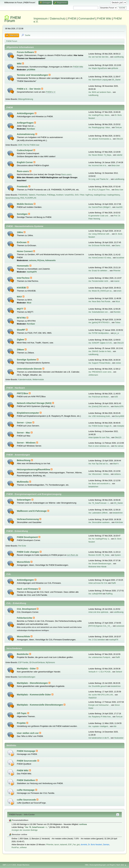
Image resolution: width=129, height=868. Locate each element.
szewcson (120, 626)
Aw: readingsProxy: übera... (100, 115)
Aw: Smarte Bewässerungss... (101, 564)
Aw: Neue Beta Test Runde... (100, 302)
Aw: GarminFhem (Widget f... (100, 207)
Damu (118, 246)
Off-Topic (22, 713)
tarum (57, 845)
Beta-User (116, 166)
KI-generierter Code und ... (99, 216)
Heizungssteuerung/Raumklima (34, 469)
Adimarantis (50, 260)
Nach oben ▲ (121, 865)
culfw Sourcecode (27, 800)
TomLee (118, 127)
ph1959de (31, 70)
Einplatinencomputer (28, 413)
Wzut (29, 303)
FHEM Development (28, 537)
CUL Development (27, 609)
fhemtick (117, 312)
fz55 (116, 397)
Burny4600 (120, 416)
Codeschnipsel (25, 150)
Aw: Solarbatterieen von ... (99, 312)
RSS (22, 198)
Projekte (22, 723)
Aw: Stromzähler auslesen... (100, 522)
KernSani (31, 129)
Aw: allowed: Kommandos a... (100, 139)
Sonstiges (22, 214)
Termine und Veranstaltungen (33, 75)
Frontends (23, 186)
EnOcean (22, 242)
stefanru (117, 474)
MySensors (50, 662)
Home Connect (25, 251)
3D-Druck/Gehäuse (37, 662)
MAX (20, 297)
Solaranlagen (24, 500)
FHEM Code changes (28, 552)
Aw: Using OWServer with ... (100, 234)
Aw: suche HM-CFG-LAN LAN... (101, 695)
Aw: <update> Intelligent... (99, 726)
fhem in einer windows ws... (100, 446)
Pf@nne (41, 260)
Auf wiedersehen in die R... (99, 738)
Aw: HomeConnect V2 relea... (100, 258)
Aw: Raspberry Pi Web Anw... (100, 717)
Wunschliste (24, 562)
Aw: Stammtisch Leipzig (98, 80)
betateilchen (93, 487)
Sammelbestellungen (27, 677)
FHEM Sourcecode (27, 761)
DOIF (20, 145)
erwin (119, 291)
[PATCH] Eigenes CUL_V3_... (100, 626)
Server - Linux (25, 423)
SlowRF (21, 330)
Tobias (118, 322)
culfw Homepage (26, 790)
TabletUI (32, 195)
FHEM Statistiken (26, 780)
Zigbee (21, 340)
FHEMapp (51, 195)
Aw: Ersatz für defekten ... (99, 271)
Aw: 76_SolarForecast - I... (99, 503)
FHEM (72, 18)
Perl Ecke (22, 546)
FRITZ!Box (23, 393)
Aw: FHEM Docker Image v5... (101, 426)
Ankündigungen (26, 113)
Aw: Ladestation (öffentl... (99, 513)
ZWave (21, 350)
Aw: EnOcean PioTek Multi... (100, 246)
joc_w (117, 333)
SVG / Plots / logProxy (84, 195)
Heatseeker (119, 738)
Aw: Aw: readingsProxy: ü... (99, 539)
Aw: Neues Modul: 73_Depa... (101, 155)
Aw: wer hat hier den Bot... (99, 57)
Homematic (23, 266)
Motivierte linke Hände (97, 567)
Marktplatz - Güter (27, 669)
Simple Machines (23, 865)
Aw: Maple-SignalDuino (98, 68)
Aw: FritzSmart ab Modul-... (99, 397)
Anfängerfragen (25, 123)
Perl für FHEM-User (31, 145)
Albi (115, 726)
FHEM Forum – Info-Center (22, 815)
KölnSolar (119, 522)
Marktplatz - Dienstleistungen (33, 683)
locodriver (120, 258)
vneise (118, 363)
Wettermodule (38, 380)
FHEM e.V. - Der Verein (29, 89)
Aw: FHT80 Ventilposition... (99, 333)
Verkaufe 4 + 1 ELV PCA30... (100, 672)
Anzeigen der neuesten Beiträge (25, 830)
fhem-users (23, 171)
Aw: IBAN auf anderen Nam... (100, 92)
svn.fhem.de (73, 555)
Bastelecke (23, 654)
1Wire (20, 232)
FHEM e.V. (51, 92)
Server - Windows (27, 443)
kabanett (64, 845)
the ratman (119, 446)
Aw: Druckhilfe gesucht (98, 686)
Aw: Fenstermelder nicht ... (99, 281)
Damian (106, 845)
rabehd (119, 155)
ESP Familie (23, 662)
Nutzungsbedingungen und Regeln (102, 865)
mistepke (120, 426)
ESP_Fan (72, 845)
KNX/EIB (22, 288)
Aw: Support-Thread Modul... (100, 363)
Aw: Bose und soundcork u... (100, 484)
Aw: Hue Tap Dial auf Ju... (99, 464)
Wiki (19, 64)
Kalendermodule (25, 380)
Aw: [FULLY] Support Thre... (100, 190)
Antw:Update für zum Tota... (100, 437)
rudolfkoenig (119, 57)
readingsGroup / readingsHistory (107, 195)
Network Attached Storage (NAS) (34, 403)
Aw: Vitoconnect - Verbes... (99, 474)
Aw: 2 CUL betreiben (97, 640)
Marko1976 (119, 406)
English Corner (25, 162)
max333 (119, 207)
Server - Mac (24, 433)
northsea (83, 824)
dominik (84, 845)
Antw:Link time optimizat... (99, 612)
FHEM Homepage (26, 751)
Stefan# (119, 672)
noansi (117, 281)
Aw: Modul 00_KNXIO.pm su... (101, 291)
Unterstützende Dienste (30, 369)
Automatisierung (26, 134)
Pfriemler (117, 271)
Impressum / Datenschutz (50, 18)
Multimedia (23, 482)
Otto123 (120, 139)
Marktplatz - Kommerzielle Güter (34, 695)
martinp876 (32, 272)
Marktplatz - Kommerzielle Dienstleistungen (40, 705)
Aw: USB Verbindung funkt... (100, 416)
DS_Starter (116, 80)
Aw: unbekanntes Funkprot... (100, 657)
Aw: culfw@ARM (95, 594)
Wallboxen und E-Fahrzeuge (32, 511)
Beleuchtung (24, 460)
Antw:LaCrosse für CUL (98, 583)
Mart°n (116, 464)
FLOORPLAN (31, 198)
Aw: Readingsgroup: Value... (100, 127)
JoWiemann (93, 375)
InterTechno (23, 278)
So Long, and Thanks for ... (99, 179)
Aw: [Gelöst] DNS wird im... (99, 406)
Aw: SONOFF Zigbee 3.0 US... (101, 343)
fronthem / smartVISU (65, 195)
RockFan (15, 847)
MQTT (20, 309)
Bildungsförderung (26, 99)
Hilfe (87, 865)
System (118, 555)
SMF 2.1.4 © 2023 (9, 865)
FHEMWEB (23, 195)
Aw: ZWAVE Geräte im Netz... (100, 351)
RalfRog (109, 594)
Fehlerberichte (25, 618)
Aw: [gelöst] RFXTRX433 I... (100, 322)
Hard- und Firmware (28, 589)
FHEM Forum (13, 19)
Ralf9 (114, 583)
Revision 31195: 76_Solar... (100, 555)
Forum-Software (26, 52)
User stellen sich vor (28, 733)
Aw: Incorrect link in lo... (98, 166)
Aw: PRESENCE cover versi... (101, 372)
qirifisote (115, 68)
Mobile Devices (25, 204)
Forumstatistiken (19, 820)
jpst (78, 845)
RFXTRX (22, 318)
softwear (23, 847)
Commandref (87, 18)
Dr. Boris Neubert (95, 845)
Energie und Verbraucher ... (100, 705)
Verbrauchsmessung (28, 519)
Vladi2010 (92, 698)
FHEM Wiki (104, 18)
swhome (33, 260)
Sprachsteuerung (12, 198)
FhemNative (41, 195)
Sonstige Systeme (27, 360)
